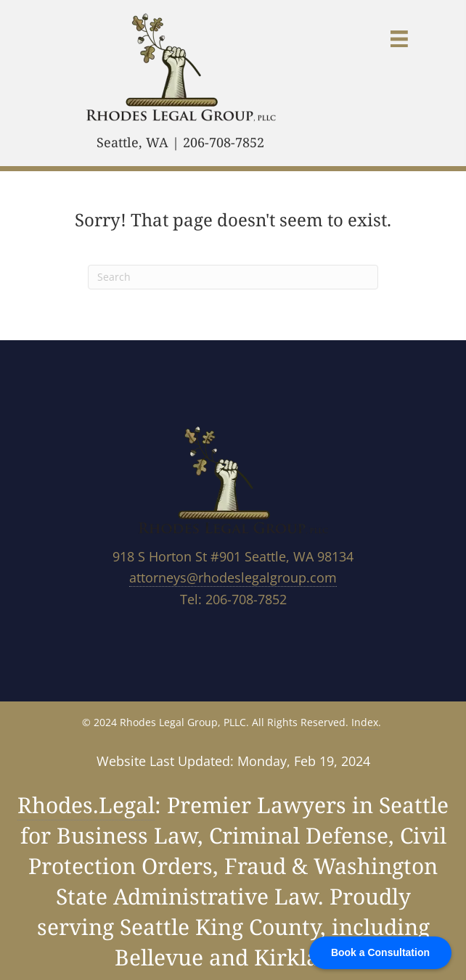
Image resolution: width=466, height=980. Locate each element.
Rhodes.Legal (86, 805)
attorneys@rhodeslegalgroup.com (233, 577)
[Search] (233, 277)
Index (365, 722)
